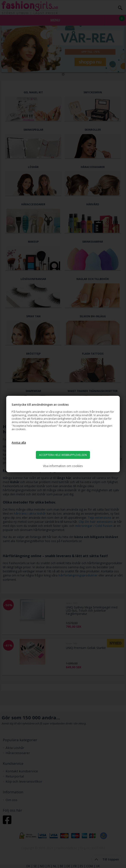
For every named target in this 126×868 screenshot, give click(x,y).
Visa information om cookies (63, 466)
